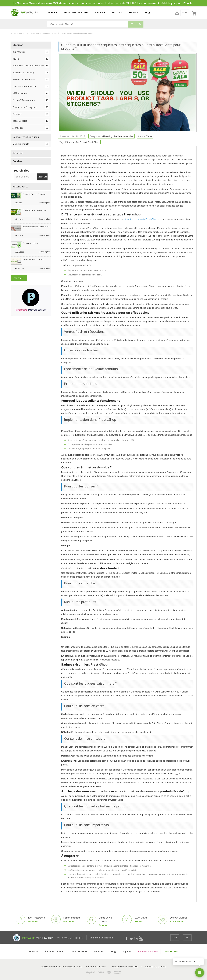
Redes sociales (31, 121)
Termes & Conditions (95, 967)
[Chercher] (88, 24)
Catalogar (31, 114)
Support (127, 951)
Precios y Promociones (31, 100)
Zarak (149, 136)
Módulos (53, 13)
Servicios (100, 13)
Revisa (31, 59)
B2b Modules (31, 52)
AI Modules (31, 128)
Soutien (133, 13)
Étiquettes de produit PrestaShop (82, 142)
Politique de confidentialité (125, 967)
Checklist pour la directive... (35, 210)
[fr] (188, 13)
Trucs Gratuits (79, 951)
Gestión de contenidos (31, 79)
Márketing (107, 136)
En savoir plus (44, 203)
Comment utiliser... (31, 243)
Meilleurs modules (124, 136)
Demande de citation (101, 938)
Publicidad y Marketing (31, 73)
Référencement (31, 93)
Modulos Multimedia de (31, 86)
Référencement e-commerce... (36, 227)
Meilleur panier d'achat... (34, 260)
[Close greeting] (200, 962)
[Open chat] (200, 973)
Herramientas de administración (31, 66)
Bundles (17, 161)
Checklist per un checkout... (35, 194)
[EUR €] (179, 13)
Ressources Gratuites (76, 13)
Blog (147, 13)
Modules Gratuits (31, 144)
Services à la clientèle (155, 967)
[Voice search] (140, 24)
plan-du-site (172, 951)
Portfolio (117, 13)
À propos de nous (55, 951)
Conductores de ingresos (31, 107)
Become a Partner (148, 951)
